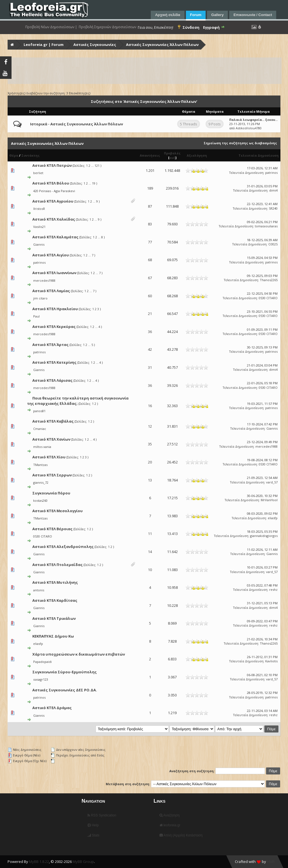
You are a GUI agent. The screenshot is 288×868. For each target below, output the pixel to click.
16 (150, 406)
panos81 (39, 411)
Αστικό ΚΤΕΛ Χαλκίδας (54, 219)
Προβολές (172, 153)
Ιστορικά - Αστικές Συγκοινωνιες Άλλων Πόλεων (76, 124)
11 (150, 534)
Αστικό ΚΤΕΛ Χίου (49, 457)
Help (93, 825)
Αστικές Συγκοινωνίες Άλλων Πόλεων (162, 45)
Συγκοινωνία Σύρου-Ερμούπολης (65, 672)
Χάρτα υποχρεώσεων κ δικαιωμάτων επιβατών (79, 654)
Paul (36, 316)
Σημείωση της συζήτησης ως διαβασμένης (240, 143)
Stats (94, 835)
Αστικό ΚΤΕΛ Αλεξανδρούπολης (63, 547)
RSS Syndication (102, 815)
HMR (271, 862)
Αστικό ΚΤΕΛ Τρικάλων (54, 618)
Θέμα (14, 155)
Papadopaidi (42, 662)
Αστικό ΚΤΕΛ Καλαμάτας (55, 237)
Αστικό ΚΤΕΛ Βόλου (51, 183)
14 (150, 552)
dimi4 (273, 190)
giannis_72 (41, 482)
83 (150, 224)
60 (150, 296)
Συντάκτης (31, 155)
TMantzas (40, 465)
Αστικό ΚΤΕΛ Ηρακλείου (55, 309)
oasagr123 (41, 679)
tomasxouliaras (266, 226)
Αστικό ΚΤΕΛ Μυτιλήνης (55, 582)
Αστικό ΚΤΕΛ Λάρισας (52, 380)
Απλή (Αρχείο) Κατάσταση (181, 835)
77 (150, 242)
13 (150, 480)
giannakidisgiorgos (264, 536)
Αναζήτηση (170, 815)
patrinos (271, 173)
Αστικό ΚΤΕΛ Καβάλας (53, 421)
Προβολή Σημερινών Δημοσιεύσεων (107, 27)
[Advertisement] (145, 71)
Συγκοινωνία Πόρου (51, 493)
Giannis (39, 244)
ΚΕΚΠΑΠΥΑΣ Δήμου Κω (53, 636)
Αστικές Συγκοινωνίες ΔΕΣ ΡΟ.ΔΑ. (65, 690)
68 (150, 260)
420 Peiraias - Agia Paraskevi (54, 191)
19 (94, 183)
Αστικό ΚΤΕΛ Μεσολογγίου (58, 511)
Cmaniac (40, 429)
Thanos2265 (269, 280)
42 (150, 349)
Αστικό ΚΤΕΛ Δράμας (52, 708)
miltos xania (42, 447)
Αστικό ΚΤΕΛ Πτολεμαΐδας (58, 565)
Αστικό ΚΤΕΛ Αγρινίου (53, 201)
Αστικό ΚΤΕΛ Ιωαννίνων (54, 273)
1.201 (150, 170)
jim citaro (40, 298)
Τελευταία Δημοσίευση (259, 155)
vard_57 (272, 482)
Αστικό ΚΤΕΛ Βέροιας (52, 529)
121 (97, 166)
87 (150, 206)
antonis (39, 590)
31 (150, 367)
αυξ (172, 158)
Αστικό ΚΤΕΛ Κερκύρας (54, 327)
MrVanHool (269, 500)
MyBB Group (83, 862)
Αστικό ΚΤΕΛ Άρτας (50, 345)
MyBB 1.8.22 (39, 862)
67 (150, 278)
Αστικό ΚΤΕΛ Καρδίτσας (55, 600)
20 (150, 462)
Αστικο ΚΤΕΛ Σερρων (52, 475)
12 (150, 426)
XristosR (39, 209)
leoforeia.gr (170, 825)
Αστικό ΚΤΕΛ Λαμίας (51, 291)
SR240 (273, 208)
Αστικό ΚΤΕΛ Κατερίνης (54, 362)
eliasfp (273, 518)
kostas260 (40, 500)
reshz (273, 590)
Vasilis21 (39, 227)
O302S (273, 244)
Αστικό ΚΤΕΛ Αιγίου (51, 255)
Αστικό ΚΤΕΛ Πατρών (52, 165)
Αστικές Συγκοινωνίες (95, 45)
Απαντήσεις (150, 155)
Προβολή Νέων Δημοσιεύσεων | (51, 27)
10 (150, 570)
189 (150, 188)
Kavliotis (271, 661)
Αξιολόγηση (197, 155)
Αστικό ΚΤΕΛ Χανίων (51, 439)
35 (150, 444)
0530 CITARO (268, 298)
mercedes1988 (44, 280)
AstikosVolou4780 (249, 128)
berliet (38, 173)
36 (150, 332)
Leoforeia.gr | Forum (44, 45)
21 (150, 314)
